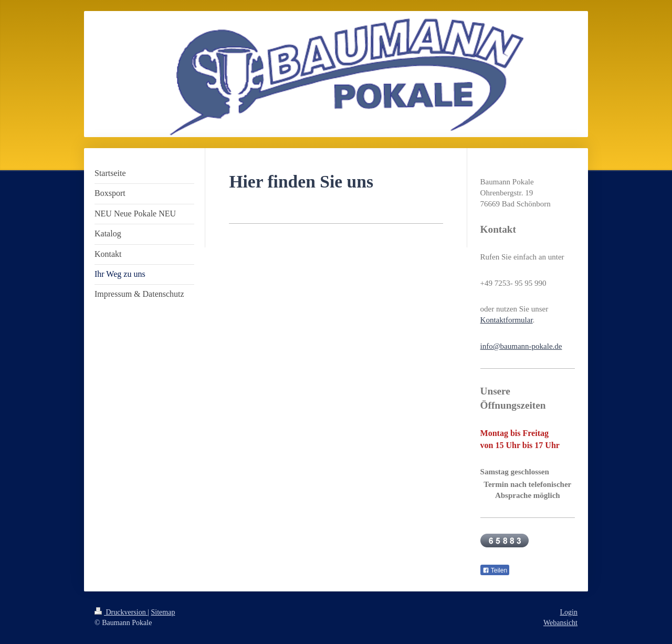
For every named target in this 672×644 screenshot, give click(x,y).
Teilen (495, 570)
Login (569, 612)
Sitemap (163, 612)
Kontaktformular (507, 320)
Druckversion (121, 612)
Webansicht (560, 623)
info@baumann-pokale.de (521, 346)
